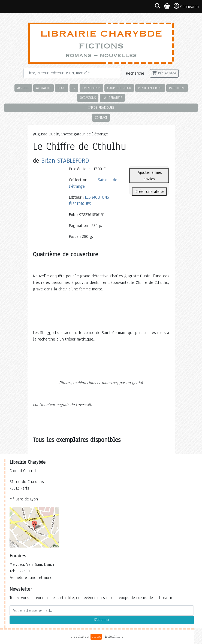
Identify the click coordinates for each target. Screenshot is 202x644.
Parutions (177, 88)
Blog (62, 88)
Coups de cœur (119, 88)
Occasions (88, 98)
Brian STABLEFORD (65, 161)
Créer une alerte (149, 192)
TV (74, 88)
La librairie (112, 98)
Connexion (186, 6)
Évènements (91, 88)
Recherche (135, 73)
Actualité (43, 88)
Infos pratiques (101, 107)
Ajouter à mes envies (149, 176)
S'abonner (102, 620)
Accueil (23, 88)
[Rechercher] (72, 73)
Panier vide (164, 73)
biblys (96, 637)
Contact (101, 118)
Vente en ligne (150, 88)
